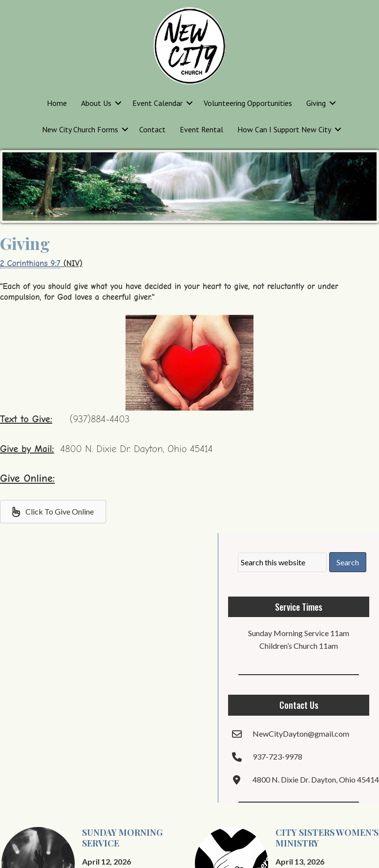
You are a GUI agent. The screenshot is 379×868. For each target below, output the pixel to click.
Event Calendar (158, 103)
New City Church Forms (80, 129)
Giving (316, 103)
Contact (152, 129)
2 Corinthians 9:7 (30, 263)
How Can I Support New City (284, 129)
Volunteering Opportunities (248, 103)
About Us (96, 103)
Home (57, 103)
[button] (118, 103)
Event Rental (201, 129)
